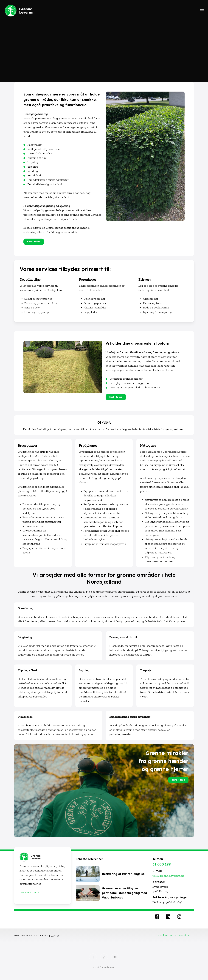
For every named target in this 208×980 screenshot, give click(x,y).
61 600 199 (162, 864)
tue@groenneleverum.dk (168, 876)
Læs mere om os (29, 892)
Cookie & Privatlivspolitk (174, 935)
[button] (202, 11)
